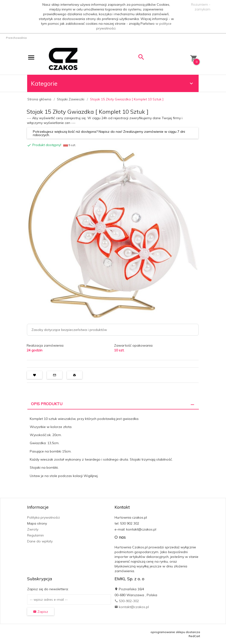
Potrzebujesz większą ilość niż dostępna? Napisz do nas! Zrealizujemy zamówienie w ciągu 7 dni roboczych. (109, 133)
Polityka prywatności (43, 517)
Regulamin (35, 535)
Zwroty (33, 529)
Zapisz (41, 612)
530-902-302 (127, 601)
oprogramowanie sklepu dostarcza (175, 632)
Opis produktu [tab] (47, 404)
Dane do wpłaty (40, 541)
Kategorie (113, 83)
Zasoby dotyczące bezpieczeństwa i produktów (69, 330)
